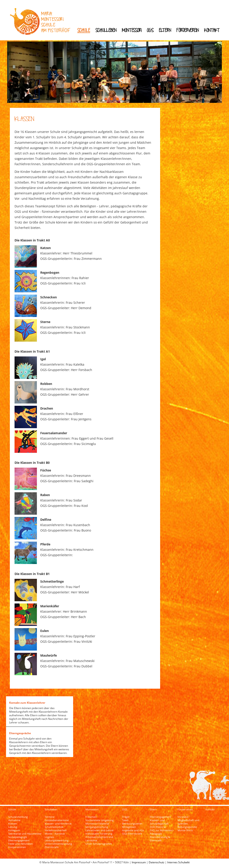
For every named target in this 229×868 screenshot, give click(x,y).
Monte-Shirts (185, 830)
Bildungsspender (187, 827)
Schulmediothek (54, 827)
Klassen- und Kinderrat (58, 824)
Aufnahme (14, 820)
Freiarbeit (91, 817)
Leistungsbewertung (57, 840)
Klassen (13, 824)
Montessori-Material (97, 824)
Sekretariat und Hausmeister (25, 834)
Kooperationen (17, 847)
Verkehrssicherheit (56, 830)
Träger (126, 817)
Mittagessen (129, 827)
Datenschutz (157, 862)
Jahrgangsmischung (97, 827)
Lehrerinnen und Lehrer (100, 830)
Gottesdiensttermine (57, 820)
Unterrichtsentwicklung (58, 844)
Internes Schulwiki (178, 862)
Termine (50, 817)
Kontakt (212, 30)
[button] (106, 99)
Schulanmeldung (18, 817)
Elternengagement (19, 840)
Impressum (139, 862)
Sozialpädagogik (18, 837)
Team (125, 820)
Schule (84, 30)
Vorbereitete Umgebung (100, 820)
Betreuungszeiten (132, 824)
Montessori (132, 30)
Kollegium (14, 830)
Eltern (165, 30)
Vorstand (183, 817)
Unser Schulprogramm (99, 844)
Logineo (49, 837)
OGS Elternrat (158, 827)
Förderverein (188, 30)
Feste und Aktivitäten (21, 844)
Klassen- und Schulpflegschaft (159, 822)
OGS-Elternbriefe (132, 834)
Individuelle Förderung (99, 834)
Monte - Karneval (55, 834)
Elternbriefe (52, 847)
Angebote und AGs (133, 830)
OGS (150, 30)
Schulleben (106, 30)
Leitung (13, 827)
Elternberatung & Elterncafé (160, 839)
